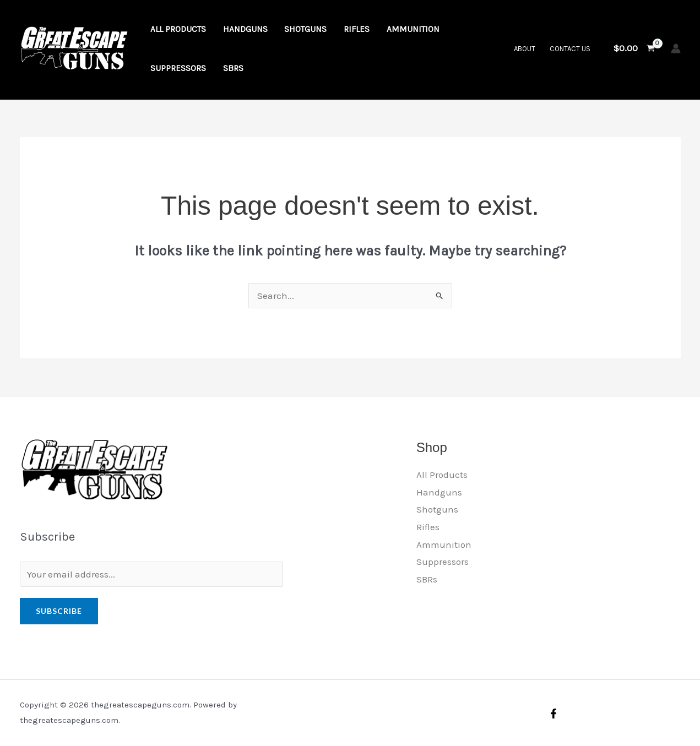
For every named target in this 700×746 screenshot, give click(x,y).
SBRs (427, 579)
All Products (442, 475)
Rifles (428, 527)
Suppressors (443, 562)
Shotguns (437, 509)
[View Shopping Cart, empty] (634, 48)
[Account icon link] (676, 48)
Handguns (439, 492)
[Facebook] (554, 714)
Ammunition (444, 544)
